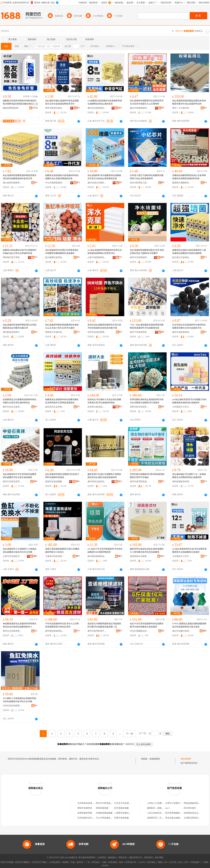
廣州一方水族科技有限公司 (182, 108)
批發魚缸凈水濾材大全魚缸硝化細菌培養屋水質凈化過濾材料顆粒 (104, 401)
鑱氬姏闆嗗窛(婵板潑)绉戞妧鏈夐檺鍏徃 (12, 108)
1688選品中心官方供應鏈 (182, 407)
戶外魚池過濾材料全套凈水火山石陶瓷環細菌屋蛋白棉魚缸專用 (62, 625)
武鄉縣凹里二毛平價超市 (158, 818)
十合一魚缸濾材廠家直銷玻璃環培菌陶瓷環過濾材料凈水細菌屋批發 (147, 326)
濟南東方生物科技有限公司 (55, 332)
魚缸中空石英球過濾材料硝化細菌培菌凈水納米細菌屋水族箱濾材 (147, 625)
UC (166, 862)
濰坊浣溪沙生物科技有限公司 (97, 183)
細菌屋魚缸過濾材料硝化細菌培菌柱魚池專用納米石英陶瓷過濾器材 (62, 401)
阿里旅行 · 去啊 (99, 862)
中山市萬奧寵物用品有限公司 (55, 183)
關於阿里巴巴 (136, 858)
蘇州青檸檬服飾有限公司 (177, 813)
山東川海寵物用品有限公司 (97, 257)
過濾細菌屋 (155, 759)
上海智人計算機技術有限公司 (160, 803)
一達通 (205, 862)
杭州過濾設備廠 (121, 808)
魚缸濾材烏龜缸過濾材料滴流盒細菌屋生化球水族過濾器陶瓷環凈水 (62, 102)
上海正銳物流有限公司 (157, 813)
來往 (180, 862)
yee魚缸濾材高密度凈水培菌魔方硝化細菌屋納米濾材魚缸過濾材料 (189, 401)
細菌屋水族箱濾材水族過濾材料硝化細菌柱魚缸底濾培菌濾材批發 (62, 177)
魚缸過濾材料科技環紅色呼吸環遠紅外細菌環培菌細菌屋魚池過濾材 (62, 252)
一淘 (87, 862)
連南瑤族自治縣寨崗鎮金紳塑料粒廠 (139, 556)
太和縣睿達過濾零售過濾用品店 (92, 803)
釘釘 (187, 862)
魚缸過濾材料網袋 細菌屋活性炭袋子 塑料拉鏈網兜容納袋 (62, 476)
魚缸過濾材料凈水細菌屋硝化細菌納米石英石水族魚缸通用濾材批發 (104, 177)
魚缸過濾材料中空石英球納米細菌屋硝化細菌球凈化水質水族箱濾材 (20, 476)
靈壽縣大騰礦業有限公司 (182, 183)
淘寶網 (65, 862)
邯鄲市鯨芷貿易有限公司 (139, 407)
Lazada (105, 865)
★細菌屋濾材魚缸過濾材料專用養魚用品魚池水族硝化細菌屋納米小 (20, 625)
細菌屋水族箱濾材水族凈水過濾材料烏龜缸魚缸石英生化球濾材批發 (20, 252)
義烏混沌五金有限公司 (55, 407)
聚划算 (80, 862)
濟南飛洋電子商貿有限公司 (12, 257)
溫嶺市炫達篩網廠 (54, 482)
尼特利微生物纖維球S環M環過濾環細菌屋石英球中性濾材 (147, 476)
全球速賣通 (54, 862)
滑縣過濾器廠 (102, 808)
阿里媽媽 (113, 862)
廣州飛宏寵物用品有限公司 (55, 631)
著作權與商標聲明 (87, 858)
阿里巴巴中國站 (40, 862)
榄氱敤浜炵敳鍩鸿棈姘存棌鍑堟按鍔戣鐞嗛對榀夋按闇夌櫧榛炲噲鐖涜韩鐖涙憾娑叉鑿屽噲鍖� (20, 102)
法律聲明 (102, 858)
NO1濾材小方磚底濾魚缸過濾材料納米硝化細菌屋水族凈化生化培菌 (20, 700)
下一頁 (129, 734)
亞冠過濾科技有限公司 (88, 818)
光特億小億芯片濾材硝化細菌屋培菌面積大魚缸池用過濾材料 (147, 177)
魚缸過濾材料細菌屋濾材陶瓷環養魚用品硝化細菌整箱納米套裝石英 (20, 177)
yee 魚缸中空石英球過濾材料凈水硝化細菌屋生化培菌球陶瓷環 (105, 550)
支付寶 (173, 862)
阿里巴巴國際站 (23, 862)
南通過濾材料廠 (85, 813)
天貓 (73, 862)
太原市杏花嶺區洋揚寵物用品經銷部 (12, 556)
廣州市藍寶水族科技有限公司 (55, 108)
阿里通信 (151, 862)
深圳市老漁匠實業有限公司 (97, 332)
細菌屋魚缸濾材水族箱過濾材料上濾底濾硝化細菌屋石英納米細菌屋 (189, 252)
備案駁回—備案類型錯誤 (158, 808)
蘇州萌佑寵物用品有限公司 (97, 556)
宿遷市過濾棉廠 (121, 818)
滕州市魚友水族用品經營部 (12, 407)
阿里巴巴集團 (7, 862)
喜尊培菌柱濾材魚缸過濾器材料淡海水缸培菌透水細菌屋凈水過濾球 (147, 401)
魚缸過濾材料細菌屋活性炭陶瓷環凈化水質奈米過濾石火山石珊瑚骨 (147, 102)
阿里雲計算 (131, 862)
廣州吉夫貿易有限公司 (12, 631)
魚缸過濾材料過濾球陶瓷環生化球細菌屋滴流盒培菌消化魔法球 (20, 326)
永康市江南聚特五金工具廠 (178, 803)
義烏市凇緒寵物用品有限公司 (182, 332)
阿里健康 (195, 862)
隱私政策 (123, 858)
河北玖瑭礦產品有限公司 (139, 631)
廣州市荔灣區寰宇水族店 (97, 631)
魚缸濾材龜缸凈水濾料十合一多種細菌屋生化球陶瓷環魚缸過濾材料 (189, 476)
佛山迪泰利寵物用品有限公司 (12, 183)
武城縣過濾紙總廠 (104, 813)
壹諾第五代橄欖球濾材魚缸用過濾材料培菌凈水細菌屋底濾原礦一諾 (104, 625)
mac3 (167, 808)
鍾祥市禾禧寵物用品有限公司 (139, 257)
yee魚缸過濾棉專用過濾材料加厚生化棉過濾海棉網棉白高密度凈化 (105, 252)
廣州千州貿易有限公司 (139, 332)
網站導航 (159, 858)
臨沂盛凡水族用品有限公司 (182, 257)
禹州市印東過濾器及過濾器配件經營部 (114, 803)
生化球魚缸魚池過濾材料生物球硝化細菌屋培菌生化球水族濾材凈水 (189, 326)
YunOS (142, 862)
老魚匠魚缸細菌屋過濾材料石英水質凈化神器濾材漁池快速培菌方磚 (104, 326)
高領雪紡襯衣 (190, 808)
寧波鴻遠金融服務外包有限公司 (180, 818)
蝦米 (121, 862)
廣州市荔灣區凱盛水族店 (139, 482)
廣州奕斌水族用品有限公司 (97, 482)
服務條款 (112, 858)
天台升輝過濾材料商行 (106, 818)
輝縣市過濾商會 (85, 808)
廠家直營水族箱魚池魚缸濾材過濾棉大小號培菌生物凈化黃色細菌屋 (147, 550)
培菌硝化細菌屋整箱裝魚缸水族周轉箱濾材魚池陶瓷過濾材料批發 (189, 177)
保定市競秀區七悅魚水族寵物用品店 (139, 183)
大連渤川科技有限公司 (55, 556)
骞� (35, 108)
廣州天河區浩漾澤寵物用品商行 (12, 482)
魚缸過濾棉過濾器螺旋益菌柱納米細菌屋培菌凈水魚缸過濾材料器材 (189, 102)
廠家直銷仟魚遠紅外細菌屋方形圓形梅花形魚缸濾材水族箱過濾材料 (104, 476)
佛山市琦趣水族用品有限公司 (182, 631)
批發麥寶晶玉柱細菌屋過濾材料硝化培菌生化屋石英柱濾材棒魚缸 (20, 401)
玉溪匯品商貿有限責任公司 (196, 818)
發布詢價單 (186, 759)
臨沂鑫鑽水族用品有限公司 (55, 257)
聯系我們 (148, 858)
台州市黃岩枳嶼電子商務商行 (12, 706)
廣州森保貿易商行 (11, 332)
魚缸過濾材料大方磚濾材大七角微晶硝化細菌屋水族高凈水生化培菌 (20, 550)
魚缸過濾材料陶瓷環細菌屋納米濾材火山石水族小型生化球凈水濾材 (62, 326)
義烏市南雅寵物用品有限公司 (139, 108)
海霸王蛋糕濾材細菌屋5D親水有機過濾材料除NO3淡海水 (62, 550)
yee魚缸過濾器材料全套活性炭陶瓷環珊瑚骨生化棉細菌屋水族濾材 (189, 550)
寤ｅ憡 (35, 104)
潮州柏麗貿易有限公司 (182, 482)
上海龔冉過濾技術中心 (125, 813)
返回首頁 (130, 744)
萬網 (160, 862)
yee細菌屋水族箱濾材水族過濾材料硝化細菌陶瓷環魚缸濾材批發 (105, 102)
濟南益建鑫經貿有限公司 (195, 803)
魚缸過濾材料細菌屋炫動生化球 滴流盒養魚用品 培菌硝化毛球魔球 (147, 252)
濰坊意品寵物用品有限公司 (97, 108)
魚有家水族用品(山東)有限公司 (97, 407)
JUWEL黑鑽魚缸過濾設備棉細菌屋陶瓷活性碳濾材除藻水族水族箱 (189, 625)
